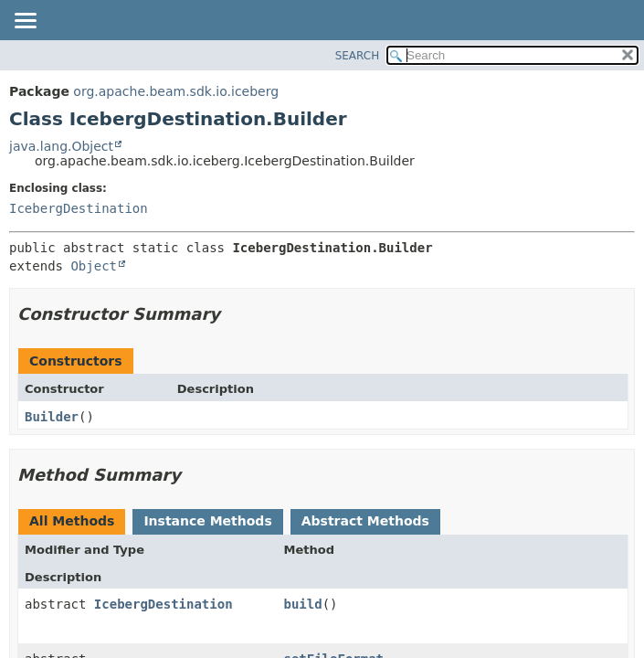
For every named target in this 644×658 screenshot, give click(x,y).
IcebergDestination (79, 208)
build (302, 604)
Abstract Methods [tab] (365, 521)
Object (94, 266)
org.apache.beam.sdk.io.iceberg (176, 91)
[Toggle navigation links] (25, 22)
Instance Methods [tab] (207, 521)
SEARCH (358, 56)
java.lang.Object (61, 146)
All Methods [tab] (72, 521)
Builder (52, 417)
